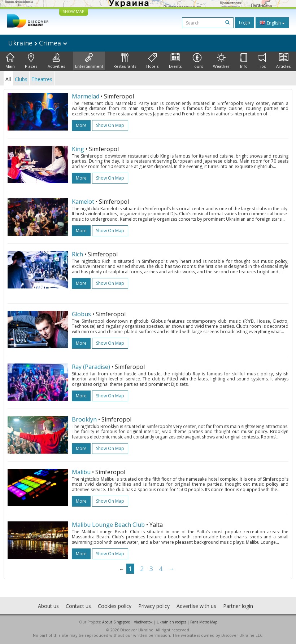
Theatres (42, 79)
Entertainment (89, 61)
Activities (56, 61)
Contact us (78, 606)
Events (175, 61)
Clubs (21, 79)
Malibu (81, 472)
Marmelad (86, 96)
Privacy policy (154, 606)
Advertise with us (196, 606)
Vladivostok (143, 622)
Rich (77, 254)
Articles (283, 61)
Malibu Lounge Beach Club (108, 525)
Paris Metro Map (204, 622)
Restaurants (125, 61)
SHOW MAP (74, 11)
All (8, 79)
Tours (197, 61)
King (78, 149)
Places (31, 61)
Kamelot (83, 202)
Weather (221, 61)
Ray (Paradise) (91, 367)
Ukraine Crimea (38, 43)
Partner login (238, 606)
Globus (81, 314)
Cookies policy (115, 606)
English (272, 23)
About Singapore (116, 622)
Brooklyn (84, 419)
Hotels (152, 61)
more (81, 125)
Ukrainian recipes (171, 622)
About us (48, 606)
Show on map (110, 125)
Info (244, 61)
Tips (262, 61)
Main (10, 61)
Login (245, 23)
